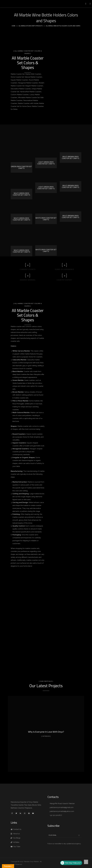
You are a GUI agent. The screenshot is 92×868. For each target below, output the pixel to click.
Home (13, 26)
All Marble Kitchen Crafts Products (31, 26)
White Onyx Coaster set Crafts (46, 219)
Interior (46, 736)
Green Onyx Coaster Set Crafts (21, 167)
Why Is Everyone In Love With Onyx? (46, 732)
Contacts (53, 797)
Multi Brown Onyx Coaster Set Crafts (71, 157)
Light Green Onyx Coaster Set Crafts (46, 163)
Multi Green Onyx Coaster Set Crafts (21, 194)
